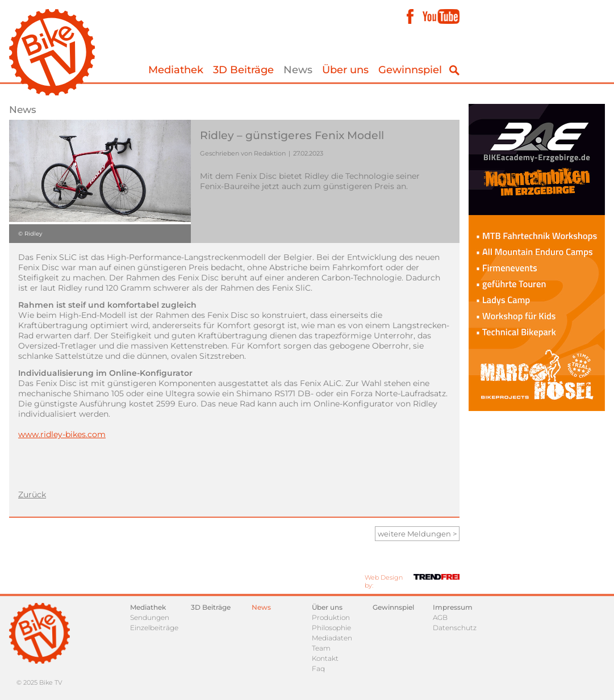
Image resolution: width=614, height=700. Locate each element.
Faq (318, 668)
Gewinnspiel (410, 70)
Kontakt (325, 658)
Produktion (331, 617)
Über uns (345, 70)
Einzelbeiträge (154, 628)
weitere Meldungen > (417, 534)
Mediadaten (332, 638)
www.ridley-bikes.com (62, 434)
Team (321, 648)
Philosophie (331, 628)
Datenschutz (455, 628)
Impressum (453, 607)
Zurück (32, 494)
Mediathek (176, 70)
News (298, 70)
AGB (440, 617)
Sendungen (150, 617)
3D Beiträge (243, 70)
